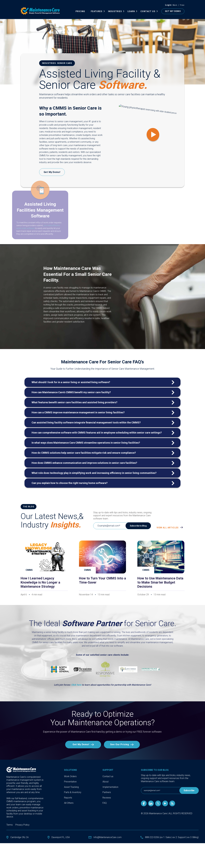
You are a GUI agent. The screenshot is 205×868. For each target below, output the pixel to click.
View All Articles (168, 528)
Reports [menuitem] (68, 798)
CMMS (29, 570)
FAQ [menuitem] (105, 803)
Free (182, 5)
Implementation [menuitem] (110, 787)
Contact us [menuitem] (108, 777)
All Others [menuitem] (69, 803)
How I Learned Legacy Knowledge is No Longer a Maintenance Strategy (41, 582)
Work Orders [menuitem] (70, 777)
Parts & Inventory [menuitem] (73, 792)
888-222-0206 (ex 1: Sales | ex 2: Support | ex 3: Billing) (171, 837)
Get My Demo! (80, 745)
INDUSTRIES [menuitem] (115, 11)
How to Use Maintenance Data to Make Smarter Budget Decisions (161, 582)
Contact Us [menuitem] (148, 11)
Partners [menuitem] (107, 792)
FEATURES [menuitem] (97, 11)
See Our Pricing (120, 745)
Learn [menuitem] (131, 11)
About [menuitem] (105, 782)
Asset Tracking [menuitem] (71, 787)
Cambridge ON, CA (20, 837)
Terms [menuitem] (10, 825)
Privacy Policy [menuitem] (22, 825)
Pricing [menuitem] (80, 11)
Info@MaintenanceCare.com (107, 837)
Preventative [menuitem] (70, 782)
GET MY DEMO (173, 11)
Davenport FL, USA (60, 837)
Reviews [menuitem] (107, 798)
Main (175, 5)
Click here (76, 685)
